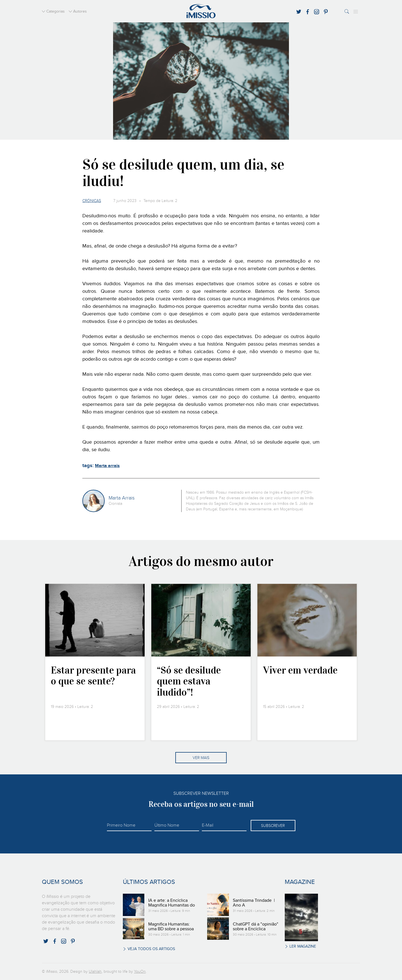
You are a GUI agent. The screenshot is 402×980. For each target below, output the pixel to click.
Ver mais (201, 758)
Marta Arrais (122, 498)
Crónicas (92, 201)
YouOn (140, 972)
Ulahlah (95, 972)
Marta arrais (107, 466)
